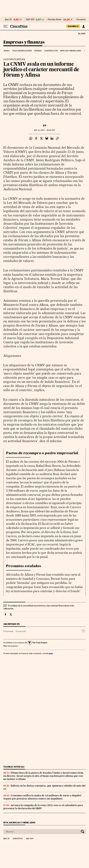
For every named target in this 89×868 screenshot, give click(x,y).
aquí (51, 653)
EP (45, 126)
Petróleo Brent (55, 20)
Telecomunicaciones (22, 51)
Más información (11, 646)
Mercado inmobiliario (71, 51)
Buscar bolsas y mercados (19, 823)
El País (82, 33)
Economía (21, 631)
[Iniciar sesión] (83, 26)
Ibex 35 (8, 20)
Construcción (51, 51)
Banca (7, 51)
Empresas (8, 631)
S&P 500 (30, 20)
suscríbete (73, 26)
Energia (38, 51)
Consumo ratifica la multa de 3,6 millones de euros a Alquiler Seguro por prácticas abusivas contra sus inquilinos (42, 797)
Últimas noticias (14, 767)
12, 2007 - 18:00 (44, 130)
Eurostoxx (18, 839)
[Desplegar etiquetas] (83, 631)
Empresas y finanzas (24, 42)
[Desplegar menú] (6, 26)
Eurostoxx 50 (83, 20)
